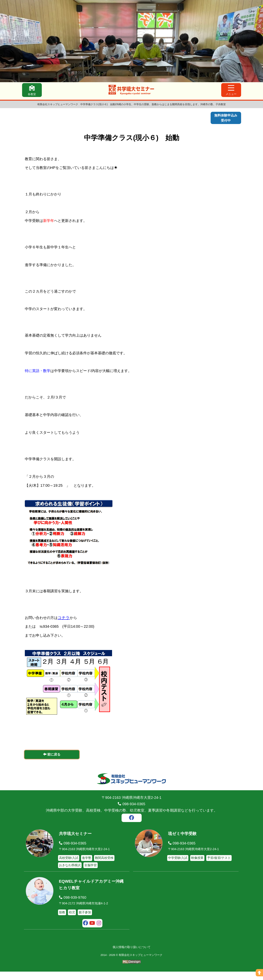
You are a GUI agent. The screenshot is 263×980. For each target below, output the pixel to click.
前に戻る (52, 763)
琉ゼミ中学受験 (184, 842)
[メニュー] (231, 91)
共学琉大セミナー (77, 842)
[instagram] (99, 932)
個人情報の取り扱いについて (132, 956)
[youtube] (92, 932)
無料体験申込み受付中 (225, 119)
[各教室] (33, 91)
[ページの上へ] (259, 973)
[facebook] (132, 827)
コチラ (66, 625)
